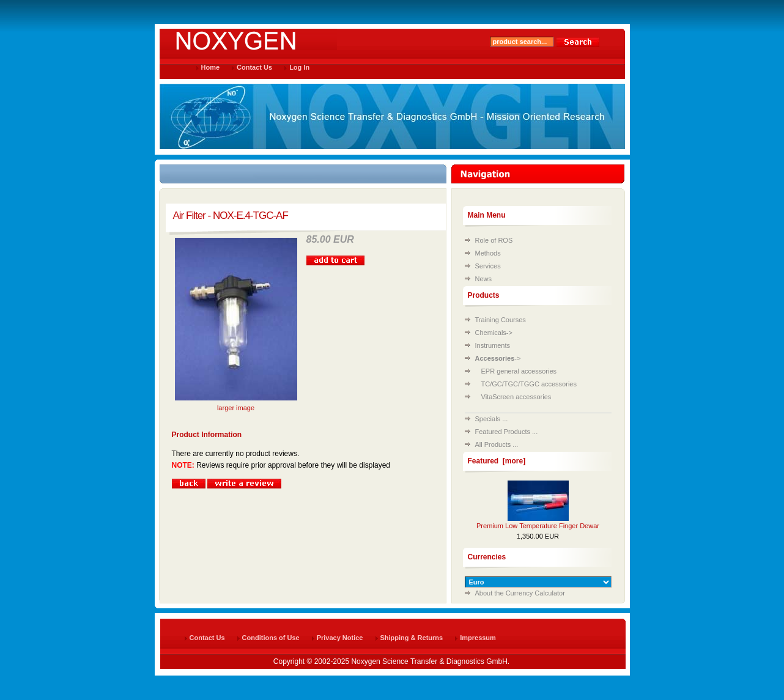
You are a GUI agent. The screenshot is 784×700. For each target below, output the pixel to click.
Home (211, 67)
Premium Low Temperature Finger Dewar (538, 526)
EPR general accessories (519, 371)
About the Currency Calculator (520, 593)
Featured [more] (497, 461)
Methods (488, 253)
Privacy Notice (340, 638)
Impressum (478, 638)
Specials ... (492, 419)
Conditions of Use (271, 638)
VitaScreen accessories (516, 397)
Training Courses (501, 320)
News (484, 279)
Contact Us (254, 67)
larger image (236, 404)
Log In (299, 67)
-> (498, 358)
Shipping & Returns (412, 638)
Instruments (493, 345)
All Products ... (497, 444)
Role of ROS (494, 240)
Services (488, 266)
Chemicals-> (494, 333)
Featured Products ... (507, 432)
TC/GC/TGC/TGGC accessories (529, 384)
